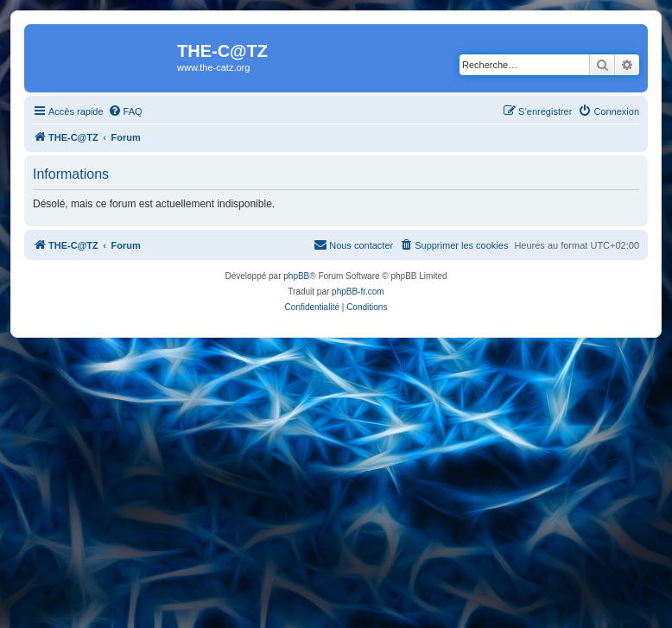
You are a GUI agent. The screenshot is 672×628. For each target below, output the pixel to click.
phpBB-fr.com (358, 292)
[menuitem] (125, 111)
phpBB (296, 276)
